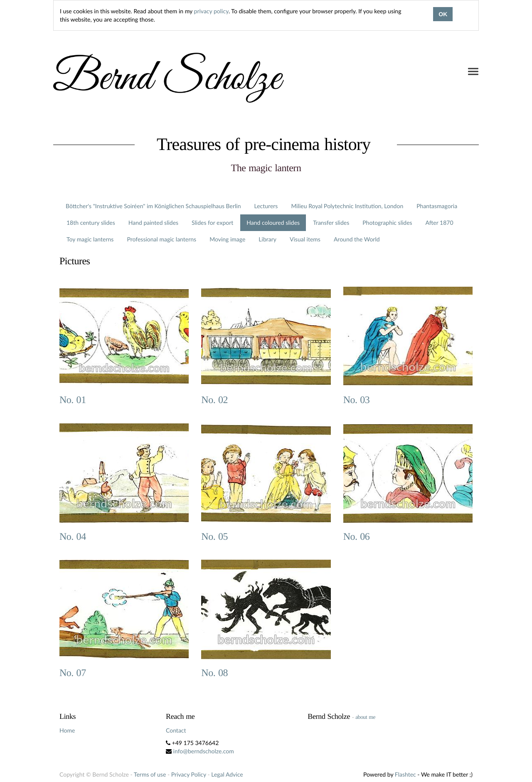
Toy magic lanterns (90, 239)
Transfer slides (331, 223)
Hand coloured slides (273, 223)
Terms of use (150, 774)
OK (443, 14)
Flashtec (405, 774)
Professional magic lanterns (161, 239)
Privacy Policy (189, 774)
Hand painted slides (153, 223)
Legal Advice (227, 774)
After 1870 (440, 223)
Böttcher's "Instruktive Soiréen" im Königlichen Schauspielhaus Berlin (153, 206)
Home (67, 730)
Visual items (305, 239)
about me (365, 717)
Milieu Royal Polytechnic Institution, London (347, 206)
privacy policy (211, 11)
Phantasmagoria (437, 206)
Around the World (357, 239)
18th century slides (91, 223)
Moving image (227, 239)
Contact (176, 730)
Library (267, 239)
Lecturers (266, 206)
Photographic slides (387, 223)
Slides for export (212, 223)
